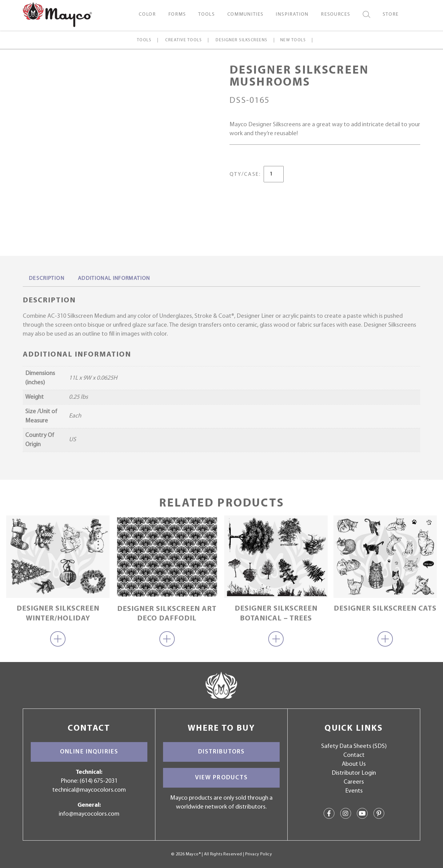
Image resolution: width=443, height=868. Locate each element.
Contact (354, 755)
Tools (144, 40)
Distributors (221, 752)
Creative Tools (184, 40)
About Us (354, 764)
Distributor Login (354, 773)
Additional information (114, 279)
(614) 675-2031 (99, 781)
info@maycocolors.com (89, 814)
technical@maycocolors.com (89, 790)
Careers (354, 782)
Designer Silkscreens (242, 40)
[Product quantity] (274, 174)
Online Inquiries (89, 752)
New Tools (293, 40)
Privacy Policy (259, 854)
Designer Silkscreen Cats (385, 609)
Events (354, 791)
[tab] (47, 279)
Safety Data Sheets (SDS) (354, 746)
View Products (221, 778)
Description (47, 279)
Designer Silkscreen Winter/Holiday (58, 614)
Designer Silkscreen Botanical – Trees (276, 614)
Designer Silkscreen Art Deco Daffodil (167, 614)
